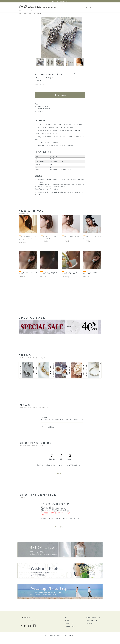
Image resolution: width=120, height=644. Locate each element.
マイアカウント (74, 628)
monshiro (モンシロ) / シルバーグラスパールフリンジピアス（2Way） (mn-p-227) (28, 243)
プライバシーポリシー (93, 625)
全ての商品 (73, 625)
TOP (71, 623)
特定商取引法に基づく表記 (42, 110)
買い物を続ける (39, 115)
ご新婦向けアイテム (28, 13)
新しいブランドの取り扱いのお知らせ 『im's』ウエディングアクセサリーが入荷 (62, 425)
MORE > (60, 299)
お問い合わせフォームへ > (61, 532)
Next (101, 31)
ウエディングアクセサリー (41, 13)
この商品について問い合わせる (43, 113)
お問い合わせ (91, 628)
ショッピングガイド (75, 631)
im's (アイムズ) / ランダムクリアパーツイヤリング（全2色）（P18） (49, 279)
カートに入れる (60, 99)
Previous (21, 31)
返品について (39, 108)
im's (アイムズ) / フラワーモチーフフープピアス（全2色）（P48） (70, 279)
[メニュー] (99, 7)
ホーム (20, 13)
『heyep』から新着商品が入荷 (49, 432)
